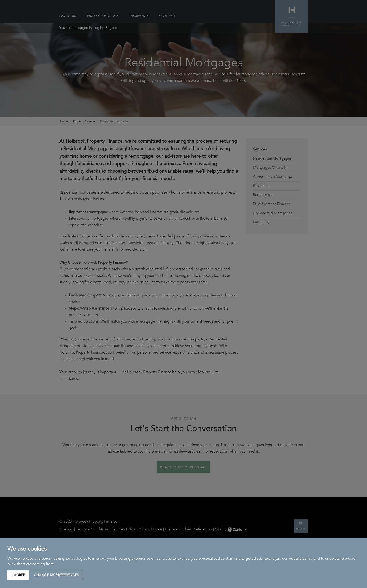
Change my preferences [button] (56, 575)
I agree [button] (18, 575)
